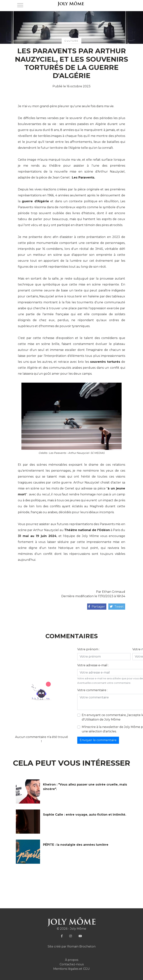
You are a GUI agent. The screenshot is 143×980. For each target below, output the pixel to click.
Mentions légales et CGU (71, 969)
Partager (97, 607)
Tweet (117, 607)
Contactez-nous (72, 964)
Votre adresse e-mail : (93, 665)
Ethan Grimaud (114, 592)
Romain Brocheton (81, 946)
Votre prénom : (88, 649)
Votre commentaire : (92, 690)
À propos (72, 960)
